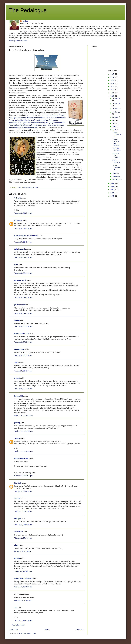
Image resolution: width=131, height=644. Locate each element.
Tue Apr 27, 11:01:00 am (23, 620)
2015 (113, 80)
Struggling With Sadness (116, 155)
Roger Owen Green (22, 458)
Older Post (80, 630)
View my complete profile (18, 41)
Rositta (17, 558)
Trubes (17, 438)
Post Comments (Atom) (27, 633)
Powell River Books (22, 334)
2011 (113, 93)
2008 (113, 187)
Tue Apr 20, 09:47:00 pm (23, 389)
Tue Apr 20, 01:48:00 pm (23, 242)
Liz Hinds (18, 483)
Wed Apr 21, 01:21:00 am (23, 431)
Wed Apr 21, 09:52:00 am (23, 451)
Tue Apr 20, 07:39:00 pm (23, 342)
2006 (113, 193)
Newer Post (14, 630)
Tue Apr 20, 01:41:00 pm (23, 229)
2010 (113, 96)
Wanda (17, 320)
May (114, 126)
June (114, 123)
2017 (113, 74)
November (116, 104)
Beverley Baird (20, 280)
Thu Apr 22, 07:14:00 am (23, 538)
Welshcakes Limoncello (23, 578)
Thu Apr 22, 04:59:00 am (23, 525)
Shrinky (17, 498)
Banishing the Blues (116, 149)
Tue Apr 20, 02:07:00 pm (23, 257)
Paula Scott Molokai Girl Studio (26, 236)
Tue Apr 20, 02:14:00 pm (23, 273)
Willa (16, 265)
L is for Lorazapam (116, 167)
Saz (16, 607)
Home (47, 630)
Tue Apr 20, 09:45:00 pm (23, 371)
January (116, 179)
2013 (113, 87)
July (114, 120)
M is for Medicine (116, 161)
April (114, 130)
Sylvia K (17, 198)
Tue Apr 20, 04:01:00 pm (23, 313)
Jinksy (17, 545)
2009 (113, 183)
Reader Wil (19, 396)
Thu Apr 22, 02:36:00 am (23, 491)
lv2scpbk (18, 519)
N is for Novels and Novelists (116, 142)
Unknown (18, 220)
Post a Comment (18, 625)
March (115, 173)
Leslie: (25, 21)
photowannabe (20, 305)
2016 (113, 77)
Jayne (17, 363)
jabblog (17, 423)
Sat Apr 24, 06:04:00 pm (23, 571)
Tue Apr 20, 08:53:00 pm (23, 355)
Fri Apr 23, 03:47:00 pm (23, 551)
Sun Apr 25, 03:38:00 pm (23, 587)
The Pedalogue (28, 10)
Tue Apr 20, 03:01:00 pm (23, 298)
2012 (113, 90)
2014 (113, 83)
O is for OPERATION (116, 134)
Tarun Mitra (19, 532)
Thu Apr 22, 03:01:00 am (23, 511)
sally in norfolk (20, 249)
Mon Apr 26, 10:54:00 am (23, 600)
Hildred (17, 378)
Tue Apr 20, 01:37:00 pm (23, 213)
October (116, 109)
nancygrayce (19, 349)
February (116, 176)
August (115, 117)
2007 (113, 190)
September (116, 112)
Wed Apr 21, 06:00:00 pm (23, 476)
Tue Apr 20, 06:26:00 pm (23, 326)
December (116, 99)
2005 (113, 196)
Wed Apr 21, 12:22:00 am (23, 416)
